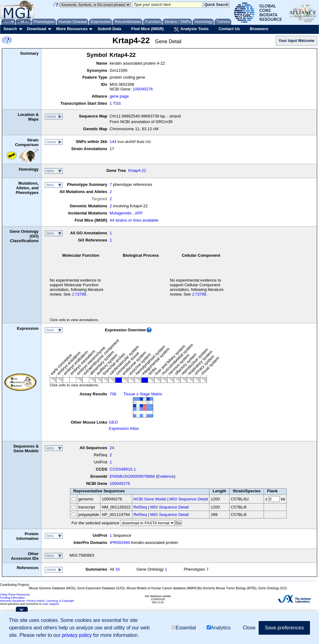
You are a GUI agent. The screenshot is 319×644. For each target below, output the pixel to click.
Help (18, 21)
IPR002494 (120, 543)
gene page (119, 96)
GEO (113, 422)
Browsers (259, 29)
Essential (184, 628)
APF (139, 213)
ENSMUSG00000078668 (132, 476)
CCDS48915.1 (123, 469)
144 (113, 142)
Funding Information (12, 598)
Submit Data (110, 29)
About (7, 21)
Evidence (166, 476)
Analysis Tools (191, 29)
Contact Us (229, 29)
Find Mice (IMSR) (147, 29)
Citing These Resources (15, 595)
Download (36, 29)
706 (113, 394)
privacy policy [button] (77, 635)
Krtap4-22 (137, 170)
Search (10, 29)
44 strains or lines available (134, 220)
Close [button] (249, 628)
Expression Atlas (124, 428)
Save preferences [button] (284, 628)
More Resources (72, 29)
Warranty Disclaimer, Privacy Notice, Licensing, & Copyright (37, 601)
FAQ (28, 21)
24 (112, 448)
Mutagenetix (121, 213)
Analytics (219, 628)
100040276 (143, 89)
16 (117, 569)
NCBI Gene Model (150, 499)
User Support (51, 604)
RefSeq (140, 507)
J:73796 (79, 294)
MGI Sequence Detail (189, 499)
